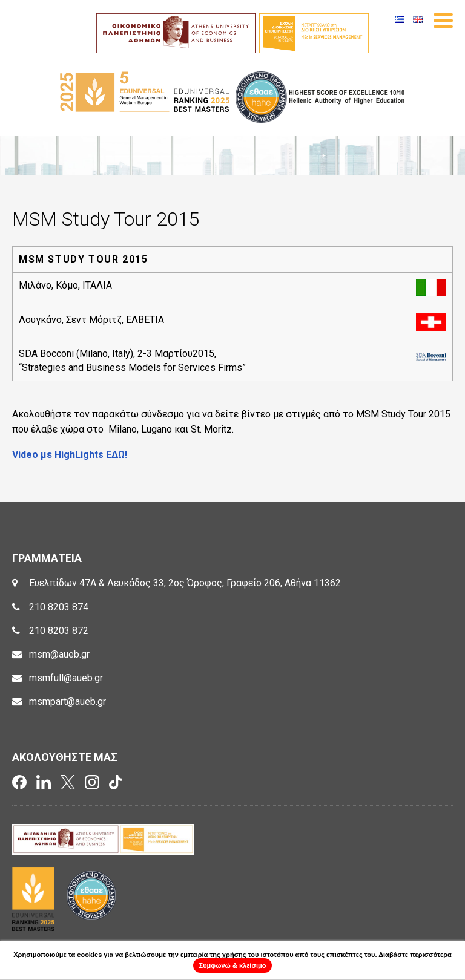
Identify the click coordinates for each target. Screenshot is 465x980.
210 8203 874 (59, 607)
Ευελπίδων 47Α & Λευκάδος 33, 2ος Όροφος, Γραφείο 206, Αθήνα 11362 (185, 583)
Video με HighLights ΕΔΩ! (71, 455)
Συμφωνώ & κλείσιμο (233, 965)
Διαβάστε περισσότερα (415, 955)
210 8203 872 (59, 631)
